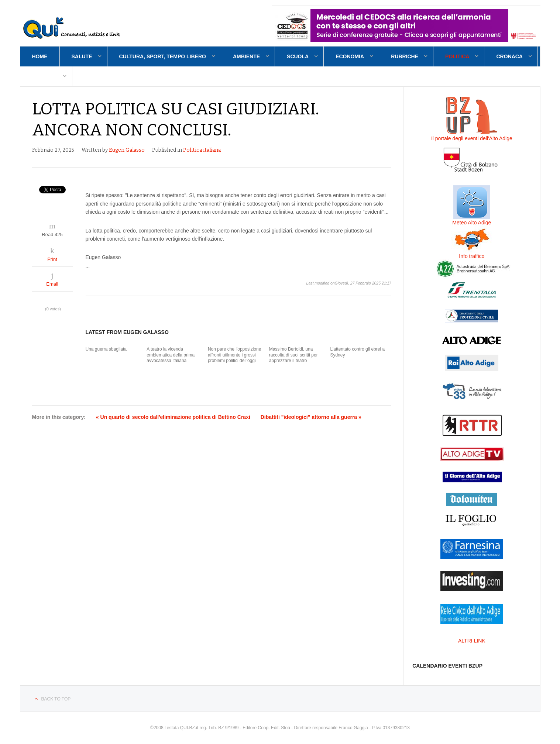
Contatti (45, 76)
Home (40, 56)
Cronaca (509, 56)
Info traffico (472, 256)
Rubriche (405, 56)
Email (52, 284)
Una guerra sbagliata (106, 349)
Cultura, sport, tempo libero (163, 56)
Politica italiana (202, 150)
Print (52, 259)
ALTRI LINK (472, 641)
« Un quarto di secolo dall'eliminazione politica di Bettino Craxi (173, 417)
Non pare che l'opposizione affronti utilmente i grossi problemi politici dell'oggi (234, 355)
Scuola (298, 56)
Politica (457, 56)
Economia (350, 56)
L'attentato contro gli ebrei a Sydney (357, 352)
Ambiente (246, 56)
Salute (82, 56)
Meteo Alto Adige (472, 223)
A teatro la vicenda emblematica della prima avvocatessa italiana (171, 355)
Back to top (56, 699)
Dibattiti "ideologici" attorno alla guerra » (311, 417)
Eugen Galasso (127, 150)
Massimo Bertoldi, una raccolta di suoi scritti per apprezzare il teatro (293, 355)
